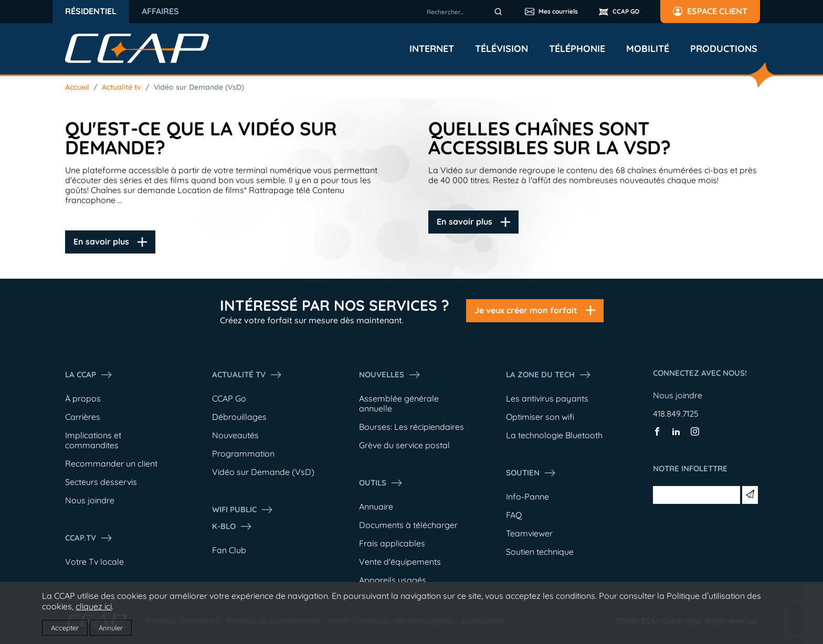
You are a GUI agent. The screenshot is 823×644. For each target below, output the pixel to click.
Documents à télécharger (408, 525)
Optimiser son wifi (540, 417)
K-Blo (232, 526)
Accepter (65, 628)
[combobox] (466, 12)
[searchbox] (466, 12)
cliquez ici (94, 606)
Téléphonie (577, 49)
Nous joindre (90, 500)
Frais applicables (392, 543)
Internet (432, 49)
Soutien (531, 473)
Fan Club (229, 550)
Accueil (77, 87)
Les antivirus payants (547, 398)
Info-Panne (527, 497)
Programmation (243, 453)
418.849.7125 (676, 414)
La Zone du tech (549, 375)
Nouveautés (235, 435)
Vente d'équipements (400, 562)
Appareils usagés (393, 580)
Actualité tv (122, 87)
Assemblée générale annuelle (399, 403)
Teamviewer (529, 533)
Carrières (83, 417)
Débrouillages (239, 417)
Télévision (502, 49)
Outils (381, 483)
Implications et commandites (93, 440)
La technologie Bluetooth (554, 435)
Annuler (111, 628)
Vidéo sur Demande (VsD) (199, 87)
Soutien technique (540, 552)
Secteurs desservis (101, 482)
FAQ (514, 515)
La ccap (89, 375)
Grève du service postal (404, 445)
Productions (724, 49)
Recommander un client (111, 463)
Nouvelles (390, 375)
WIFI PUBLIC (243, 510)
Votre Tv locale (94, 562)
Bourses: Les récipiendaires (411, 427)
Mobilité (648, 49)
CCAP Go (229, 398)
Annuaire (376, 506)
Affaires (160, 11)
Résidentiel (91, 11)
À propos (83, 398)
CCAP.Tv (89, 538)
